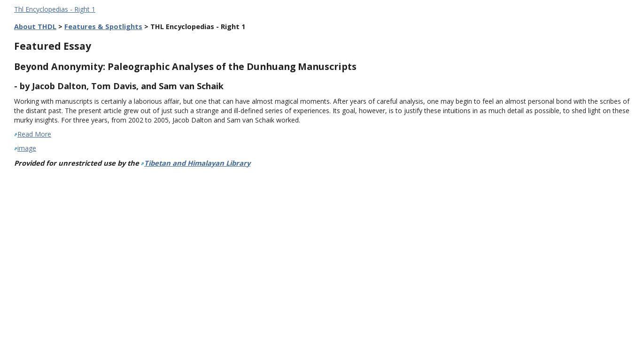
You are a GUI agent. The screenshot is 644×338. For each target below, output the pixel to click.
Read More (34, 134)
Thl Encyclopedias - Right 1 (55, 9)
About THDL (35, 26)
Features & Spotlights (103, 26)
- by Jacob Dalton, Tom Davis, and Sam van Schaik (119, 86)
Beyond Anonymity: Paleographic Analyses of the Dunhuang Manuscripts (185, 66)
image (27, 148)
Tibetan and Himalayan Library (197, 163)
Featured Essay (53, 46)
